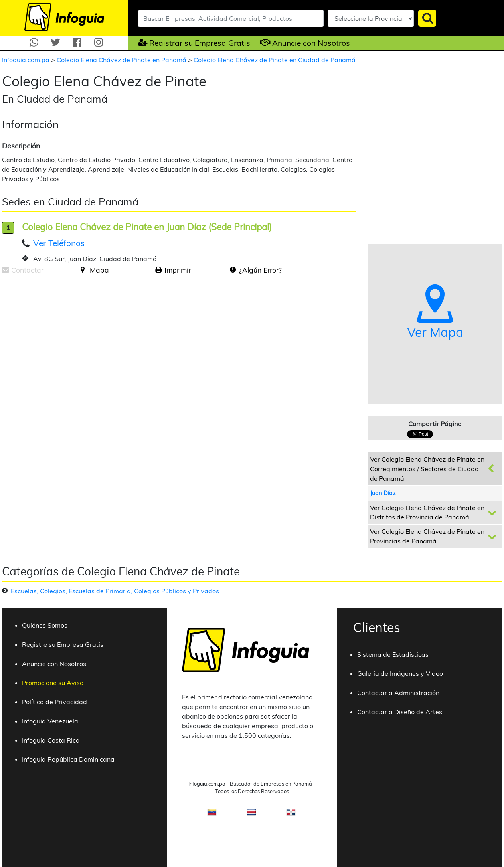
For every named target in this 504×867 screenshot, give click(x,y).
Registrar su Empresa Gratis (200, 43)
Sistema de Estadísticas (393, 654)
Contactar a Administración (398, 693)
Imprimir (178, 270)
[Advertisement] (69, 343)
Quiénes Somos (45, 625)
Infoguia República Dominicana (68, 759)
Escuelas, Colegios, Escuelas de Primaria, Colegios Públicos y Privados (115, 591)
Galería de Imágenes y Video (400, 673)
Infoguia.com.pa (27, 60)
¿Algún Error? (260, 270)
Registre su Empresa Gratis (63, 644)
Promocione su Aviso (53, 683)
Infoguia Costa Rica (51, 740)
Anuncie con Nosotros (311, 43)
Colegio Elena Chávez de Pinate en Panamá (122, 60)
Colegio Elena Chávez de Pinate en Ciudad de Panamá (275, 60)
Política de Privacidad (54, 702)
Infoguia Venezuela (50, 721)
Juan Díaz (383, 493)
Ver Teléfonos (59, 243)
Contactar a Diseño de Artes (400, 712)
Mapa (99, 270)
